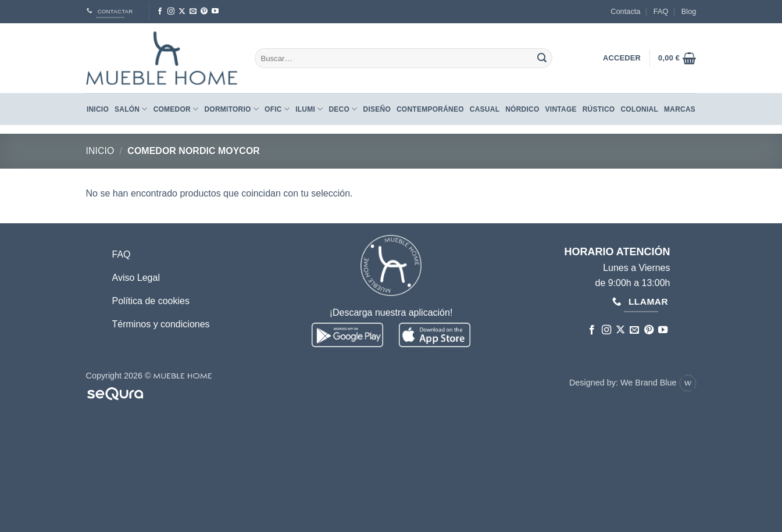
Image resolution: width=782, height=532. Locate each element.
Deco (343, 109)
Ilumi (309, 109)
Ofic (277, 109)
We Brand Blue (658, 383)
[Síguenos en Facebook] (160, 12)
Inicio (98, 109)
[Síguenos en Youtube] (215, 12)
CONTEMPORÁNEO (430, 109)
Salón (131, 109)
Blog (689, 11)
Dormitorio (231, 109)
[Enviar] (542, 58)
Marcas (680, 109)
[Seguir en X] (182, 12)
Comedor (176, 109)
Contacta (625, 11)
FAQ (661, 11)
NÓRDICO (522, 109)
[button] (677, 58)
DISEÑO (377, 109)
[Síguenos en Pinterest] (204, 12)
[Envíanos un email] (193, 12)
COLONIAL (639, 109)
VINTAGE (561, 109)
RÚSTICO (599, 109)
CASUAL (485, 109)
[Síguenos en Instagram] (171, 12)
